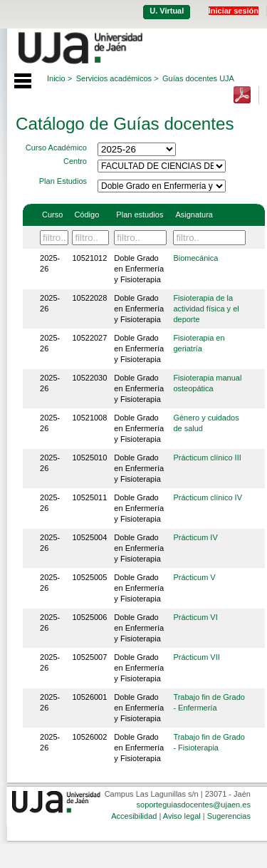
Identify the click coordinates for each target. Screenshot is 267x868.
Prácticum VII (196, 657)
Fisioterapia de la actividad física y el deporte (206, 309)
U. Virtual (167, 11)
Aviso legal (182, 816)
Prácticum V (194, 577)
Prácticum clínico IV (208, 497)
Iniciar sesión (234, 11)
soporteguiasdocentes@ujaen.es (194, 805)
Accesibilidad (134, 816)
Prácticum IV (195, 537)
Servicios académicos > (117, 78)
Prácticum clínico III (207, 458)
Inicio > (59, 78)
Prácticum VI (195, 617)
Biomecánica (195, 258)
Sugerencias (229, 816)
